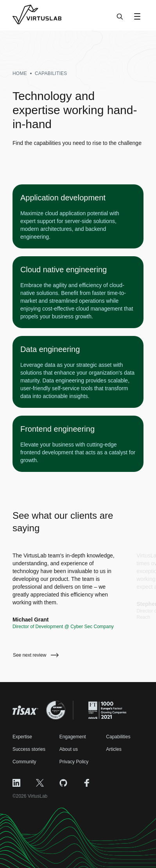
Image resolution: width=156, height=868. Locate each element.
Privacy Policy (74, 762)
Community (24, 762)
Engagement (73, 737)
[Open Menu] (137, 16)
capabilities (51, 73)
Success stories (29, 749)
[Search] (120, 20)
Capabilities (118, 737)
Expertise (22, 737)
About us (69, 749)
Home (20, 73)
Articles (114, 749)
